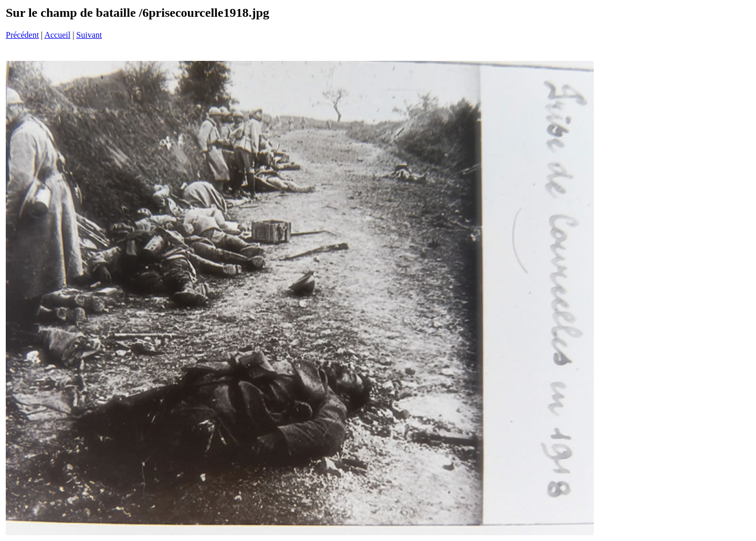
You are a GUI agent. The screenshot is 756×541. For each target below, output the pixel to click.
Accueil (57, 35)
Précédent (22, 35)
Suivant (89, 35)
